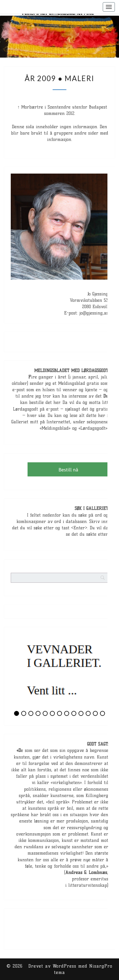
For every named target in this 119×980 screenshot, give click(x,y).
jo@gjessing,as (94, 313)
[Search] (113, 558)
